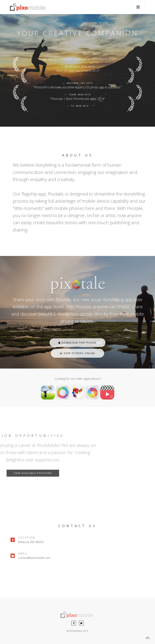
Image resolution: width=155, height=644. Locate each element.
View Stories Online (77, 353)
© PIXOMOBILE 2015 (77, 631)
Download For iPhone (77, 343)
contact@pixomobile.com (34, 558)
